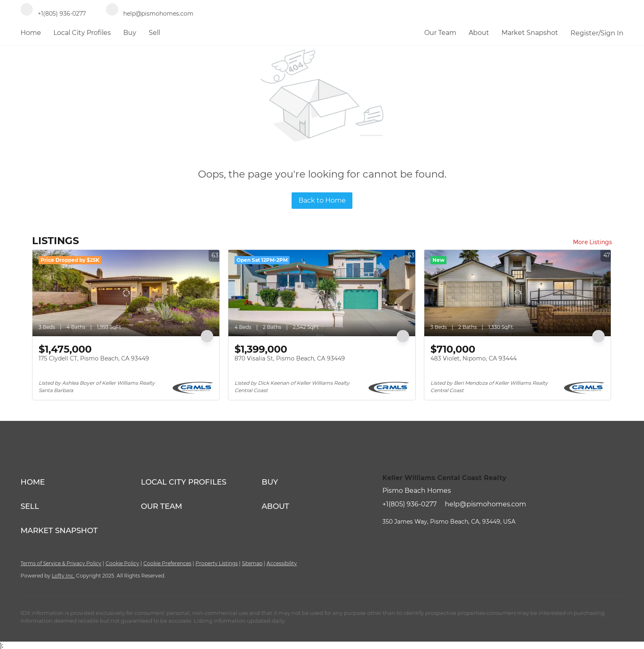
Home (31, 33)
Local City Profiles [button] (82, 33)
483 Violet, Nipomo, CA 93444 (474, 358)
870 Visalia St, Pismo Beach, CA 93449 (290, 358)
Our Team (440, 33)
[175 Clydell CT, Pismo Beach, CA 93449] (126, 293)
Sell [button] (154, 33)
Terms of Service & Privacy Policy (61, 563)
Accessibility (282, 563)
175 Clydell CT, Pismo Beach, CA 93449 (94, 358)
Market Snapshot (530, 33)
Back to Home (322, 200)
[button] (81, 482)
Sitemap (252, 563)
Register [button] (584, 33)
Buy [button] (130, 33)
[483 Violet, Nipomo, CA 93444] (518, 293)
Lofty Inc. (63, 576)
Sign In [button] (612, 33)
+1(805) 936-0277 (409, 504)
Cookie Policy (122, 563)
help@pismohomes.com (485, 504)
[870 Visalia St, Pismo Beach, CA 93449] (322, 293)
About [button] (479, 33)
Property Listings (217, 563)
